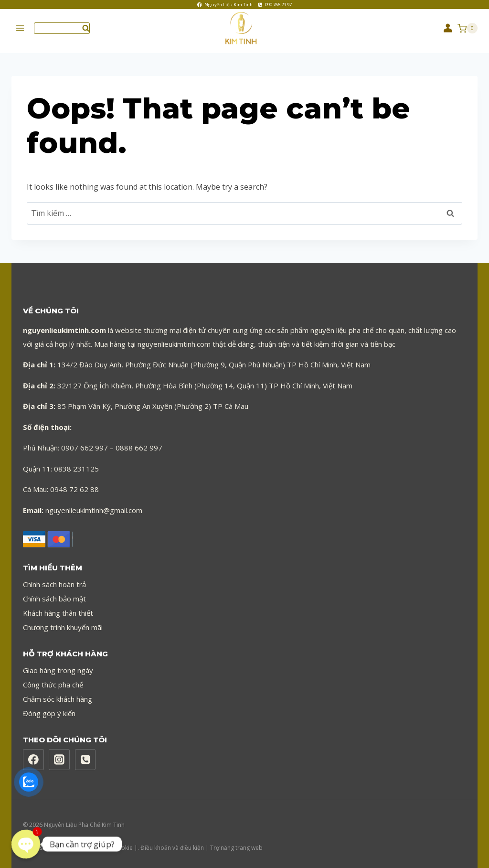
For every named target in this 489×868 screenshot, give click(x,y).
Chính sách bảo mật (54, 593)
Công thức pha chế (53, 679)
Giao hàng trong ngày (58, 664)
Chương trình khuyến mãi (63, 622)
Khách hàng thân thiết (58, 607)
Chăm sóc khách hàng (58, 693)
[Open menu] (20, 28)
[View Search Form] (62, 28)
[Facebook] (33, 754)
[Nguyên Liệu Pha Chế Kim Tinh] (244, 28)
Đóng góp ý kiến (49, 707)
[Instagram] (59, 754)
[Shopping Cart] (468, 28)
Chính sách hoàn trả (54, 579)
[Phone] (85, 754)
